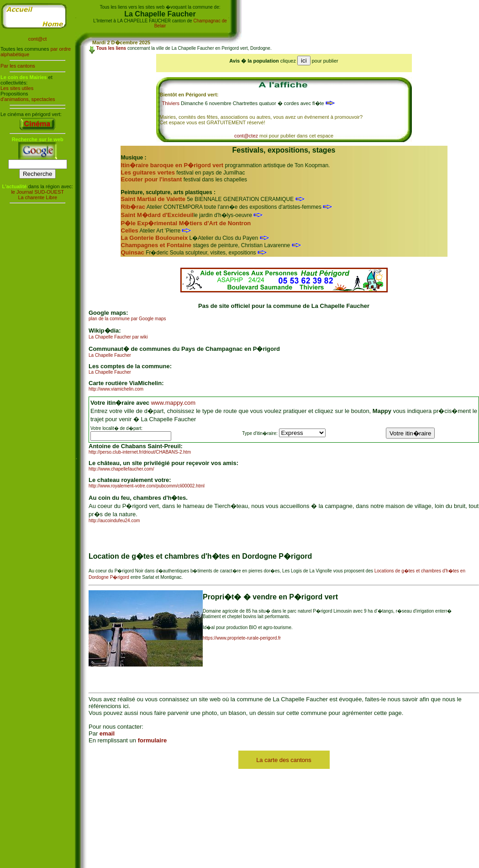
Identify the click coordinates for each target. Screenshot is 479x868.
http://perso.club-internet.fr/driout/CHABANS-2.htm (140, 452)
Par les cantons (18, 66)
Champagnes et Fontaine (156, 245)
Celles (130, 230)
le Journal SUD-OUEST (37, 192)
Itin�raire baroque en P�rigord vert (172, 165)
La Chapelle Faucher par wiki (118, 337)
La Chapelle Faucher (110, 355)
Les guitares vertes (148, 172)
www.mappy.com (173, 403)
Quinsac (133, 252)
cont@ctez (246, 136)
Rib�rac (133, 207)
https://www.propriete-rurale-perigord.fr (242, 638)
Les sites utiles (17, 88)
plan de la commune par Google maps (127, 319)
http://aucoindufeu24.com (114, 521)
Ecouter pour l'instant (152, 179)
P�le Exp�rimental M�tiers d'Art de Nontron (186, 223)
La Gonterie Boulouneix (155, 238)
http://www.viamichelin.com (116, 389)
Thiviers (171, 103)
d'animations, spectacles (28, 99)
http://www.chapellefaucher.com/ (121, 469)
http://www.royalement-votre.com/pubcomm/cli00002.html (147, 486)
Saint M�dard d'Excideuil (157, 215)
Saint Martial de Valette (153, 199)
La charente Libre (37, 197)
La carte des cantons (284, 760)
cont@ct (38, 39)
